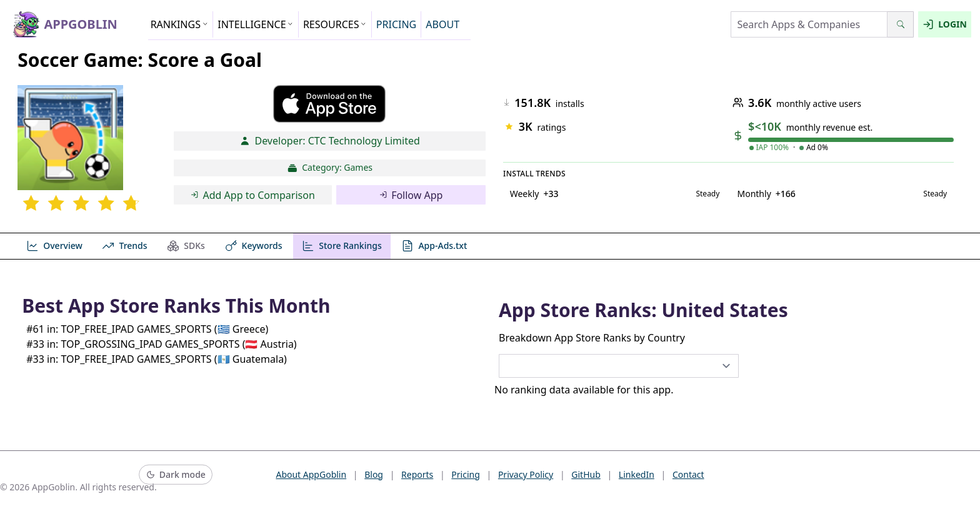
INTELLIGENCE (256, 24)
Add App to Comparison (253, 195)
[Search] (900, 24)
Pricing (465, 474)
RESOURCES (335, 24)
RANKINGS (180, 24)
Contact (688, 474)
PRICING (396, 24)
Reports (417, 474)
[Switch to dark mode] (176, 475)
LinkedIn (637, 474)
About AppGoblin (311, 474)
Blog (374, 474)
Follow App (411, 195)
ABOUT (442, 24)
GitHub (586, 474)
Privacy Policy (526, 474)
